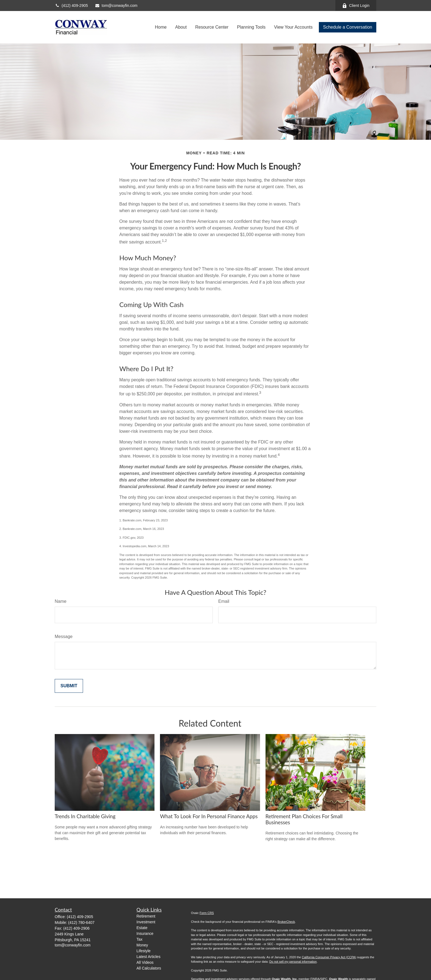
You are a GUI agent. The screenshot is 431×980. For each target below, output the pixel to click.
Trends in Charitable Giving (85, 816)
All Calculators (149, 968)
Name (61, 601)
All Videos (145, 962)
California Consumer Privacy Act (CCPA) (329, 957)
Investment (146, 922)
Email (224, 601)
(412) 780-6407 (81, 922)
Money (142, 945)
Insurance (145, 934)
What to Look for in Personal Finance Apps (209, 816)
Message (64, 637)
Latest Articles (149, 957)
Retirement (146, 916)
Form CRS (207, 913)
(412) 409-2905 (71, 6)
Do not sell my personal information (293, 962)
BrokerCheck (286, 922)
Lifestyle (144, 951)
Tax (140, 939)
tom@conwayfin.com (116, 6)
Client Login (356, 6)
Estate (142, 928)
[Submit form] (69, 686)
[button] (161, 27)
